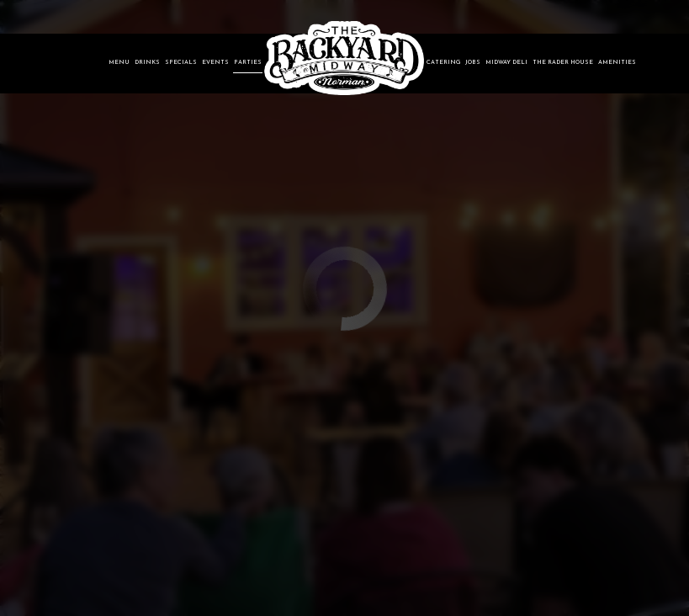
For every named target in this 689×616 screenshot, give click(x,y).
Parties (248, 63)
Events (215, 63)
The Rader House (563, 63)
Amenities (617, 63)
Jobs (473, 63)
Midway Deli (506, 63)
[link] (344, 58)
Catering (443, 63)
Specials (181, 63)
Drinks (147, 63)
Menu (119, 63)
